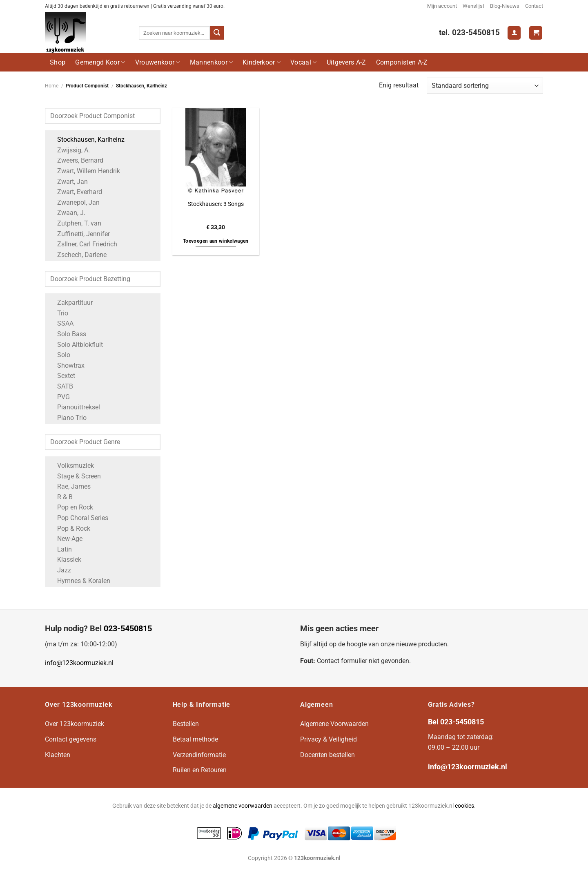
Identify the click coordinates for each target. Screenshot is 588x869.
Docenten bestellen (327, 755)
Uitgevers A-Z (346, 62)
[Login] (514, 33)
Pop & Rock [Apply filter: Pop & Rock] (70, 528)
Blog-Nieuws (505, 6)
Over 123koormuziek (75, 724)
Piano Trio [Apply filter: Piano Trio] (68, 418)
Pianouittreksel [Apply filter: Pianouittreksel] (75, 407)
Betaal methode (195, 739)
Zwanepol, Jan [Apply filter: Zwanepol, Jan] (74, 202)
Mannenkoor (212, 62)
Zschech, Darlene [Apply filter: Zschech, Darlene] (78, 255)
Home (52, 86)
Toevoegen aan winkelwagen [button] (216, 241)
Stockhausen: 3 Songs (216, 204)
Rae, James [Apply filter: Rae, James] (70, 486)
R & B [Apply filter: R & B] (61, 497)
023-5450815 (128, 628)
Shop (58, 62)
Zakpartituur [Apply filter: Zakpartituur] (71, 303)
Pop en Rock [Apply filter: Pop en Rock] (71, 507)
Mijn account (442, 6)
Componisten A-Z (402, 62)
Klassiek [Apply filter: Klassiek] (65, 560)
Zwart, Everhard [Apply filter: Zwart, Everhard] (76, 192)
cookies (464, 806)
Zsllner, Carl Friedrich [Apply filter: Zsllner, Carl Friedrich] (83, 244)
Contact (534, 6)
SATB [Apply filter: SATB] (61, 386)
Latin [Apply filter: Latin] (60, 549)
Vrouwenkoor (158, 62)
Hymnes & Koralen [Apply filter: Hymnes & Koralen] (80, 581)
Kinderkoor (262, 62)
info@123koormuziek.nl (79, 663)
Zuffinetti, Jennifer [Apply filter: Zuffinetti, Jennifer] (79, 234)
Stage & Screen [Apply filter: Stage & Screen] (75, 476)
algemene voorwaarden (243, 806)
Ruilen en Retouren (200, 770)
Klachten (58, 755)
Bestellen (186, 724)
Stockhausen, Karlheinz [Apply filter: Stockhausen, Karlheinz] (87, 140)
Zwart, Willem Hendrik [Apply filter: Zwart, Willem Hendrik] (85, 171)
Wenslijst (473, 6)
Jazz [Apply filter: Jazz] (60, 570)
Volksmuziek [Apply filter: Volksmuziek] (71, 466)
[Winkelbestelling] (485, 86)
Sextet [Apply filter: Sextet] (62, 376)
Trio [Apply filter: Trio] (59, 313)
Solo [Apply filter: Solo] (60, 355)
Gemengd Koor (100, 62)
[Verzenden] (217, 33)
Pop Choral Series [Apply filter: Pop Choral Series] (79, 518)
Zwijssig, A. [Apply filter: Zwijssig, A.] (69, 150)
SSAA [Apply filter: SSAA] (61, 323)
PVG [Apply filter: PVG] (59, 397)
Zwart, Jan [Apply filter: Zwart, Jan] (68, 182)
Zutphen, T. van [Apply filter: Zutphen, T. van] (75, 223)
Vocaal (303, 62)
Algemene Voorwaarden (334, 724)
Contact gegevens (71, 739)
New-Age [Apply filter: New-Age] (66, 539)
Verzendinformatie (199, 755)
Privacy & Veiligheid (329, 739)
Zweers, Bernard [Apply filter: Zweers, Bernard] (76, 160)
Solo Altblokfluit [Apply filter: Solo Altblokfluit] (76, 345)
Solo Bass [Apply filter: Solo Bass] (68, 334)
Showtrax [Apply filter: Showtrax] (67, 365)
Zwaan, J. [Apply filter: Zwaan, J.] (67, 213)
